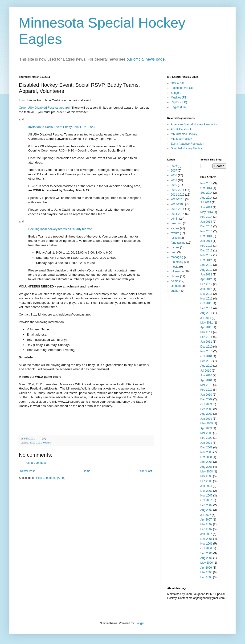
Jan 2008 (206, 486)
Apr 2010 (206, 380)
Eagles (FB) (178, 107)
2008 (174, 175)
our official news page (146, 59)
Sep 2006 (206, 553)
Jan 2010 (206, 395)
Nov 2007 (206, 496)
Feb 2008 (206, 481)
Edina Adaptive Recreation (187, 144)
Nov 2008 (206, 452)
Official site (178, 83)
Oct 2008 (206, 457)
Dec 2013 (206, 226)
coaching (176, 223)
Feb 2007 (206, 529)
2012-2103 (178, 204)
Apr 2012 (206, 279)
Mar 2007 (206, 524)
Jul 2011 (206, 318)
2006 (174, 166)
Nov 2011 (206, 299)
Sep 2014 (206, 193)
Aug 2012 (206, 270)
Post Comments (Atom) (51, 478)
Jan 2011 (206, 342)
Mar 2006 (206, 572)
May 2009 (207, 423)
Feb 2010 (206, 390)
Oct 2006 (206, 548)
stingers (176, 286)
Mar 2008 (206, 476)
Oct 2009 (206, 404)
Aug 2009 (206, 414)
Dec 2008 (206, 447)
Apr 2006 (206, 568)
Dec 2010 (206, 347)
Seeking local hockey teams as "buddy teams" (60, 229)
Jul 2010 (206, 371)
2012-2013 (178, 199)
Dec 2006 (206, 539)
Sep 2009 (206, 409)
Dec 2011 (206, 294)
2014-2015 (178, 214)
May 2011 (207, 323)
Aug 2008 (206, 467)
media (175, 267)
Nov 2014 (206, 183)
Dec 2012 (206, 250)
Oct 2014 (206, 188)
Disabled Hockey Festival (187, 148)
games (175, 247)
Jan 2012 (206, 289)
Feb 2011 (206, 337)
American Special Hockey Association (194, 124)
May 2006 (207, 563)
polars (175, 281)
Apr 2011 (206, 327)
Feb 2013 (206, 246)
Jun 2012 (206, 275)
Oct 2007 (206, 500)
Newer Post (27, 471)
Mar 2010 (206, 385)
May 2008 (207, 472)
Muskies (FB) (179, 98)
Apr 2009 (206, 428)
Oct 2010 (206, 356)
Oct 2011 (206, 303)
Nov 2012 (206, 255)
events (47, 443)
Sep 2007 (206, 505)
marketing (177, 262)
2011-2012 (178, 195)
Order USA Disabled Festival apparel (44, 108)
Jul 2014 (206, 202)
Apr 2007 (206, 520)
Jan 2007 (206, 534)
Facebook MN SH (182, 88)
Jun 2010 (206, 375)
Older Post (145, 471)
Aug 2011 (206, 313)
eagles (175, 228)
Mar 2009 (206, 433)
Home (87, 471)
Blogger (139, 623)
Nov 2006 (206, 544)
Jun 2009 (206, 419)
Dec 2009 (206, 399)
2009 (174, 180)
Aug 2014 (206, 198)
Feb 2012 (206, 284)
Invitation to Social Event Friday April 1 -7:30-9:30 (62, 127)
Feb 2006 (206, 577)
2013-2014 (178, 209)
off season (177, 271)
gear (174, 252)
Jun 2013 (206, 241)
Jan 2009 (206, 443)
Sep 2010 (206, 361)
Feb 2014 (206, 217)
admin (175, 219)
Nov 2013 (206, 231)
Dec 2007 (206, 491)
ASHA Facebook (181, 129)
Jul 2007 (206, 515)
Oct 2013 (206, 236)
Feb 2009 (206, 438)
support (176, 291)
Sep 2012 (206, 265)
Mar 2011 (206, 332)
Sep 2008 (206, 462)
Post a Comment (35, 463)
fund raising (178, 243)
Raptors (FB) (179, 102)
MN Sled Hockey (181, 139)
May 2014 (207, 212)
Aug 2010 (206, 366)
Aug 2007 (206, 510)
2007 (174, 171)
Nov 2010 (206, 351)
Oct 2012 (206, 260)
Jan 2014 (206, 222)
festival (175, 238)
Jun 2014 (206, 207)
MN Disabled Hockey (184, 134)
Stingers (176, 93)
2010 (174, 185)
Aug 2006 (206, 558)
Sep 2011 (206, 308)
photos (175, 276)
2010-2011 (36, 443)
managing (177, 257)
